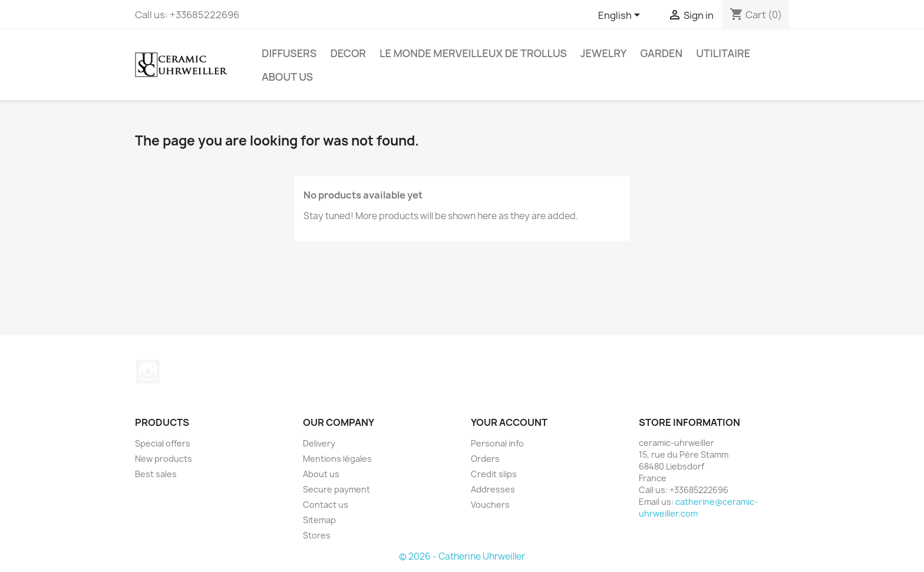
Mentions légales (337, 459)
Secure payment (336, 489)
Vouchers (490, 505)
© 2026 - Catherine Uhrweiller (462, 556)
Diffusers (289, 53)
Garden (661, 53)
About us (287, 77)
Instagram (148, 372)
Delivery (319, 443)
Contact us (326, 505)
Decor (348, 53)
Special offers (163, 443)
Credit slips (494, 474)
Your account (509, 422)
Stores (317, 535)
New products (164, 459)
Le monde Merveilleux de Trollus (473, 53)
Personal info (497, 443)
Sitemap (319, 520)
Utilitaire (723, 53)
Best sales (156, 474)
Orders (485, 459)
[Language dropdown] (621, 16)
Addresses (493, 489)
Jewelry (604, 53)
